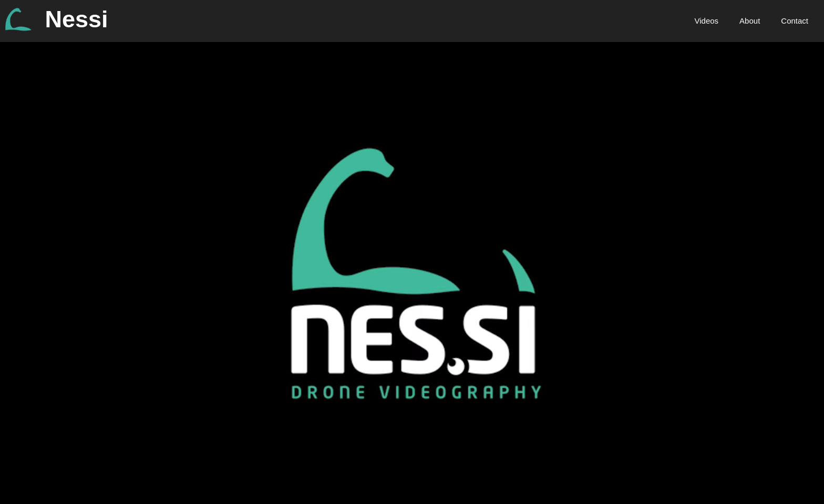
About (750, 21)
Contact (795, 21)
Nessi (77, 19)
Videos (707, 21)
